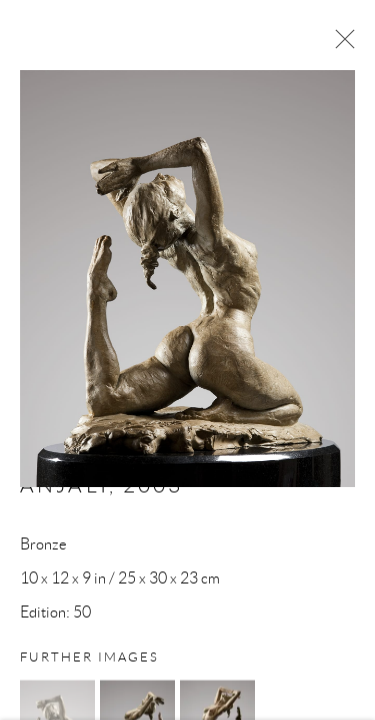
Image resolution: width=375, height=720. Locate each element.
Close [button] (340, 45)
